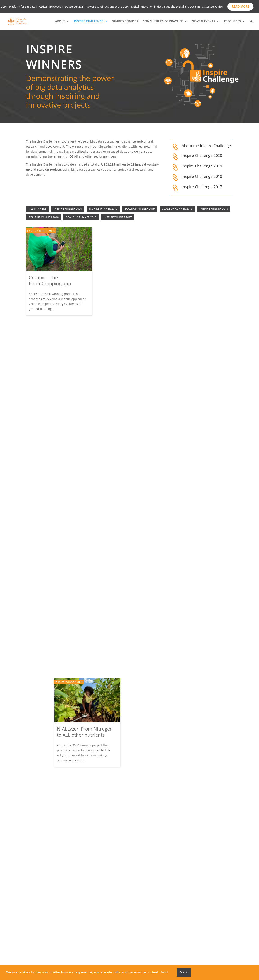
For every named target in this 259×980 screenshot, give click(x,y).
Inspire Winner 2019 (103, 208)
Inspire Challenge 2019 (202, 166)
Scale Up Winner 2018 (44, 217)
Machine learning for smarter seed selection (194, 620)
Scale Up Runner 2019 (177, 208)
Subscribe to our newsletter (197, 931)
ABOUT (60, 21)
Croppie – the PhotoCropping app (50, 280)
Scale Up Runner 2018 (81, 217)
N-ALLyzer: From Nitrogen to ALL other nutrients (127, 280)
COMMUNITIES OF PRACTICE (163, 21)
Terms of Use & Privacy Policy (198, 951)
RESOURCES (232, 21)
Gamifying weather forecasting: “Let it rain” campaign (54, 460)
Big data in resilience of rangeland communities (195, 431)
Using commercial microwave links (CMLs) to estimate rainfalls (197, 807)
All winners (38, 208)
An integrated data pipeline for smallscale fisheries (199, 712)
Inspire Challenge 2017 (202, 187)
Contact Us (181, 957)
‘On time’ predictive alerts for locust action (197, 269)
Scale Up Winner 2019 (140, 208)
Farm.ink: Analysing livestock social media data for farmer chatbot (58, 747)
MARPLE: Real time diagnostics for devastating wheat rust (128, 741)
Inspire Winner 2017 (118, 217)
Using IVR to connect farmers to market (51, 842)
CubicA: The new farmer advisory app (125, 646)
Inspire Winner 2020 (68, 208)
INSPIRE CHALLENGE (89, 21)
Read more (240, 6)
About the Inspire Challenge (206, 146)
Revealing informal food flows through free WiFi (125, 563)
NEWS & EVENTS (203, 21)
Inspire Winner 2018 (214, 208)
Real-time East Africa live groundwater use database (58, 555)
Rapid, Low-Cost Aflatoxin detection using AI (56, 365)
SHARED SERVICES (125, 21)
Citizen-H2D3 (184, 363)
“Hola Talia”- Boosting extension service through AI (127, 375)
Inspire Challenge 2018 (202, 176)
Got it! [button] (184, 972)
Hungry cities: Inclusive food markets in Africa (124, 470)
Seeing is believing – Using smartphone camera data (57, 647)
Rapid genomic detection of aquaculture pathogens (199, 523)
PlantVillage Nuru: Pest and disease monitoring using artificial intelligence (129, 837)
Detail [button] (164, 972)
